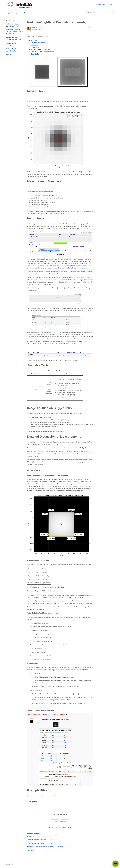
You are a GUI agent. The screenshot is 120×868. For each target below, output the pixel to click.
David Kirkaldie (37, 27)
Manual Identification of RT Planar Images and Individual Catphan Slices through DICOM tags (59, 268)
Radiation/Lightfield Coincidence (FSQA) (12, 25)
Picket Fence (31, 850)
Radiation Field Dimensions (39, 200)
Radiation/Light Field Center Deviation (43, 202)
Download (36, 804)
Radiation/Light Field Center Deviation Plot (44, 196)
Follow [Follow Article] (89, 28)
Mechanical (27, 13)
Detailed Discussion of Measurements (43, 52)
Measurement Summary (38, 43)
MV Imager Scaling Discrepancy (67, 397)
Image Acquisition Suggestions (40, 49)
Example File (35, 54)
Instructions (35, 45)
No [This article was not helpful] (65, 818)
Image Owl (9, 13)
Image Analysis (18, 13)
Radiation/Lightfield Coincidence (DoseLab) (13, 39)
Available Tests (36, 47)
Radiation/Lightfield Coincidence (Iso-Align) (13, 50)
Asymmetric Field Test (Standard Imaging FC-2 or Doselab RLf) (14, 32)
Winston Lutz (10, 55)
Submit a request (101, 4)
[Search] (100, 13)
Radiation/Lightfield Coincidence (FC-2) (12, 44)
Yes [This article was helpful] (55, 818)
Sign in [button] (110, 4)
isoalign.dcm (33, 802)
